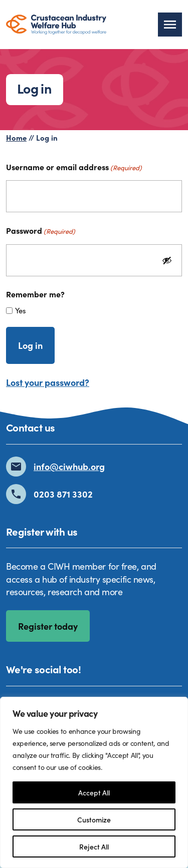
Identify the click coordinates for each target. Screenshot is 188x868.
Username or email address (74, 167)
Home (16, 137)
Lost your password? (48, 382)
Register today (48, 626)
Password (41, 230)
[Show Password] (167, 260)
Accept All (94, 792)
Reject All (94, 846)
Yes (21, 310)
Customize (94, 819)
